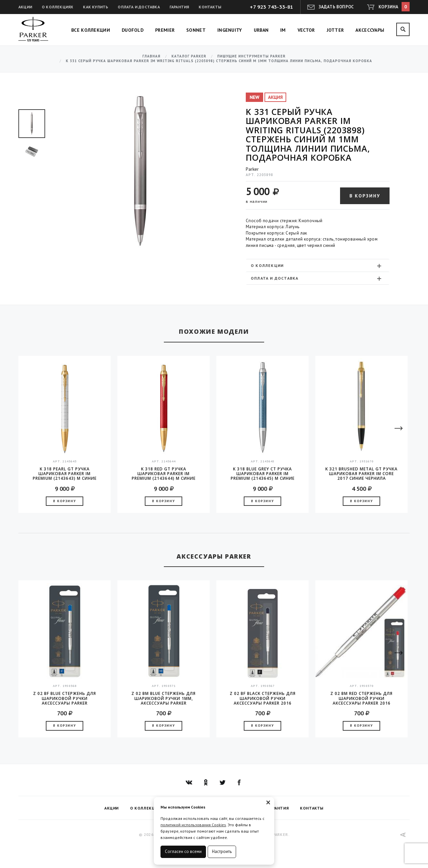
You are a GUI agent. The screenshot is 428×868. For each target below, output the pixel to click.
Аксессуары (370, 30)
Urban (261, 30)
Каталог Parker (189, 56)
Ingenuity (230, 30)
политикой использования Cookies (193, 825)
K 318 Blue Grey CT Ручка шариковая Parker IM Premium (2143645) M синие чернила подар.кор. (263, 474)
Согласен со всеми (183, 851)
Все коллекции (91, 30)
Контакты (210, 7)
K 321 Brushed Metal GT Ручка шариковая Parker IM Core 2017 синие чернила (361, 474)
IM (283, 30)
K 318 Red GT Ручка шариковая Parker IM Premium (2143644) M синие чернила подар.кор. (164, 474)
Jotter (335, 30)
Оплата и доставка (139, 7)
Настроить (222, 851)
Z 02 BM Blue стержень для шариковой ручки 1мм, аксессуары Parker (164, 698)
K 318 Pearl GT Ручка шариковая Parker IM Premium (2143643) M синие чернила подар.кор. (65, 474)
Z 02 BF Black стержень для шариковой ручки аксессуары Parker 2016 (263, 698)
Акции (25, 7)
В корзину (365, 196)
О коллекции (317, 266)
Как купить (95, 7)
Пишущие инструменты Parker (251, 56)
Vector (306, 30)
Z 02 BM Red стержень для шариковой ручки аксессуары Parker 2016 (361, 698)
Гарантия (179, 7)
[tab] (318, 265)
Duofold (133, 30)
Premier (165, 30)
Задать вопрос (336, 7)
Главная (151, 56)
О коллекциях (58, 7)
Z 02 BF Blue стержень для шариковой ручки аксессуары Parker (65, 698)
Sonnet (196, 30)
